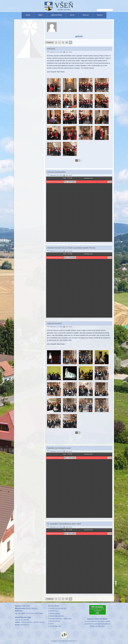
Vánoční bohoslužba (56, 172)
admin (71, 52)
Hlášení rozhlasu (55, 613)
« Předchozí (50, 42)
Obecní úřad (56, 15)
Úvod (28, 15)
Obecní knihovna (55, 621)
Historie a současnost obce (58, 608)
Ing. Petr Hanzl (64, 641)
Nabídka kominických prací (59, 448)
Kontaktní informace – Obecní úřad (60, 619)
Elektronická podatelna (57, 616)
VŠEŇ (64, 5)
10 (67, 42)
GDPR (52, 624)
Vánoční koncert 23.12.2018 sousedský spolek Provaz (71, 248)
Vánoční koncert (54, 323)
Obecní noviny (54, 611)
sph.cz (75, 641)
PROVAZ (51, 49)
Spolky (86, 15)
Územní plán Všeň (55, 626)
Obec (41, 15)
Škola (100, 15)
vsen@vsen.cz (25, 625)
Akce (72, 15)
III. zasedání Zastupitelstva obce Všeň (64, 524)
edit (71, 641)
